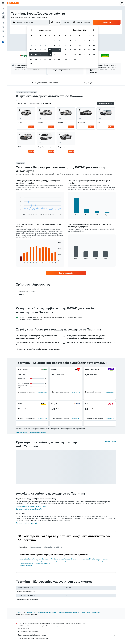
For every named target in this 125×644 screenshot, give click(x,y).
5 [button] (41, 45)
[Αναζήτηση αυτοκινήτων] (3, 17)
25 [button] (36, 59)
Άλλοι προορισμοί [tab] (36, 547)
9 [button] (59, 45)
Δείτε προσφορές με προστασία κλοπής (29, 509)
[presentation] (107, 363)
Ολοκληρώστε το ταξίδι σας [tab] (53, 547)
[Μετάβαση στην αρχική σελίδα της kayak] (13, 3)
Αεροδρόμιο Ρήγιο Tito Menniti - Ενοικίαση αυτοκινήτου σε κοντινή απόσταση (95, 560)
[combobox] (21, 18)
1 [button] (55, 40)
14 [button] (50, 50)
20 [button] (45, 54)
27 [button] (45, 59)
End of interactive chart (19, 214)
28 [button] (50, 59)
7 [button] (50, 45)
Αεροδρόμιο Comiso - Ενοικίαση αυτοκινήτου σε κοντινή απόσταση (35, 565)
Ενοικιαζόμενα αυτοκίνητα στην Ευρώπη (45, 613)
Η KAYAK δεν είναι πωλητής (67, 632)
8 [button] (55, 45)
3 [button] (31, 45)
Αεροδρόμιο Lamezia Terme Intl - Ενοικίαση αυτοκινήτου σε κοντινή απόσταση (64, 560)
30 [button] (59, 59)
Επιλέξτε (31, 127)
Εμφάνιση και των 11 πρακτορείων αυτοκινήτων (31, 432)
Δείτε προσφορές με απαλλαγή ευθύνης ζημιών (31, 506)
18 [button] (36, 54)
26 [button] (41, 59)
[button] (3, 3)
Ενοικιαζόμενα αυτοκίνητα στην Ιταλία (68, 613)
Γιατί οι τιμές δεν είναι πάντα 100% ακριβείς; (67, 639)
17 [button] (31, 54)
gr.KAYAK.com (20, 613)
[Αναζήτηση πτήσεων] (3, 9)
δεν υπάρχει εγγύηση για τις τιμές (57, 626)
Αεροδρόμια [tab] (23, 547)
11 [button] (36, 50)
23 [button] (59, 54)
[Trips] (3, 36)
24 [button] (31, 59)
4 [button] (36, 45)
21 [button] (50, 54)
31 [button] (31, 64)
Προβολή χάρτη (110, 441)
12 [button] (41, 50)
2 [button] (59, 40)
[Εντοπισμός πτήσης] (3, 27)
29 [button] (55, 59)
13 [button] (45, 50)
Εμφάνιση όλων (43, 392)
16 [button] (59, 50)
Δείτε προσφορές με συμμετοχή (26, 523)
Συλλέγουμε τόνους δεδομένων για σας (67, 635)
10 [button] (31, 50)
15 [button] (55, 50)
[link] (66, 273)
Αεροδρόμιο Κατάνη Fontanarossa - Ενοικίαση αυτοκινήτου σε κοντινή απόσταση (35, 560)
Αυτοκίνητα (29, 613)
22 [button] (55, 54)
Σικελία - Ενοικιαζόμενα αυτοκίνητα (91, 613)
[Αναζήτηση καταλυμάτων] (3, 13)
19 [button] (41, 54)
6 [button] (45, 45)
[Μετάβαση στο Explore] (3, 23)
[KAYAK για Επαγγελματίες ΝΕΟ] (3, 31)
